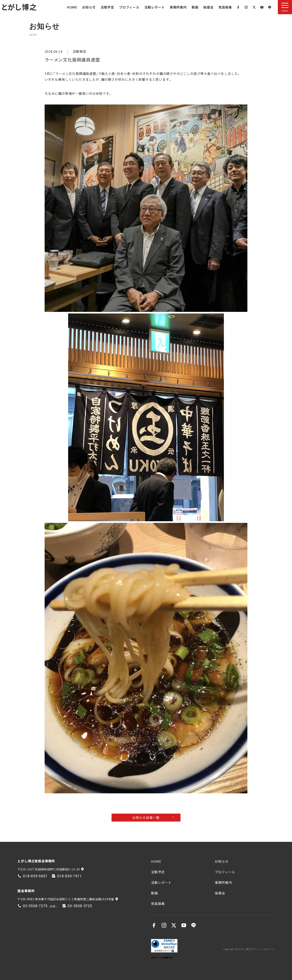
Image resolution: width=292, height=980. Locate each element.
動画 (195, 7)
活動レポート (155, 7)
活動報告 (79, 51)
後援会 (208, 7)
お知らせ (89, 7)
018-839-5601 (35, 876)
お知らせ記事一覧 (146, 817)
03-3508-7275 (35, 906)
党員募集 (225, 7)
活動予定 (107, 7)
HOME (72, 7)
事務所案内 (178, 7)
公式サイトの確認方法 (162, 958)
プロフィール (129, 7)
